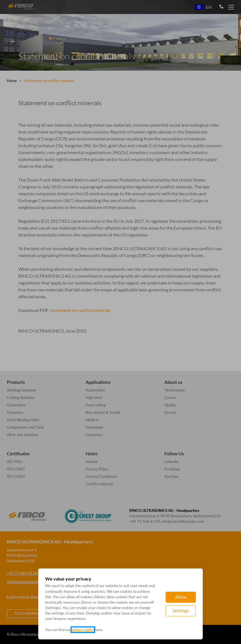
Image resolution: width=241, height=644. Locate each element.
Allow (181, 597)
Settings (181, 610)
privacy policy (83, 630)
